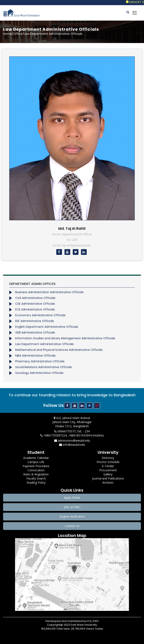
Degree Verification (72, 516)
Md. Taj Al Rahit (72, 229)
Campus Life (36, 462)
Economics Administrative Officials (40, 315)
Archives (108, 482)
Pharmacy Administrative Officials (40, 361)
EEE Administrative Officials (35, 321)
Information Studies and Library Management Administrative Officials (65, 338)
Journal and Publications (108, 478)
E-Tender (108, 466)
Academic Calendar (36, 458)
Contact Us (72, 526)
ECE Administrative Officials (35, 309)
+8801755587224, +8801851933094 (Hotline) (72, 435)
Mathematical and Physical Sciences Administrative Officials (59, 350)
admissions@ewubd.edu (72, 440)
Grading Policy (36, 482)
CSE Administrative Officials (35, 304)
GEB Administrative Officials (35, 332)
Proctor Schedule (108, 462)
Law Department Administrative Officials (44, 344)
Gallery (108, 474)
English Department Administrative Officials (47, 327)
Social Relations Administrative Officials (44, 367)
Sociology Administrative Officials (39, 373)
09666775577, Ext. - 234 (72, 431)
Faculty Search (36, 478)
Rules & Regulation (36, 474)
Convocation (36, 470)
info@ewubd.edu (72, 445)
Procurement (108, 470)
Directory (108, 458)
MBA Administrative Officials (35, 356)
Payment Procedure (36, 466)
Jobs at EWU (72, 507)
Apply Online (72, 498)
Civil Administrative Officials (35, 298)
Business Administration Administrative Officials (49, 292)
